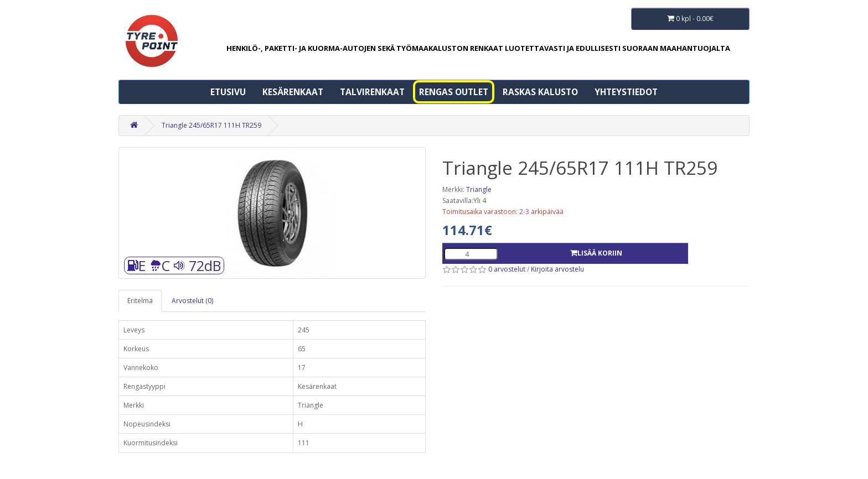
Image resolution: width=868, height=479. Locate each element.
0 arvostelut (507, 269)
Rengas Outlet (454, 92)
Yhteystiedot (626, 92)
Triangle (479, 189)
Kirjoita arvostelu (557, 269)
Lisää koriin (596, 253)
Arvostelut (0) (192, 301)
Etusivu (228, 92)
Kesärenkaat (293, 92)
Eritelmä (140, 301)
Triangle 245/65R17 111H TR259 (211, 125)
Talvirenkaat (372, 92)
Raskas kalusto (540, 92)
